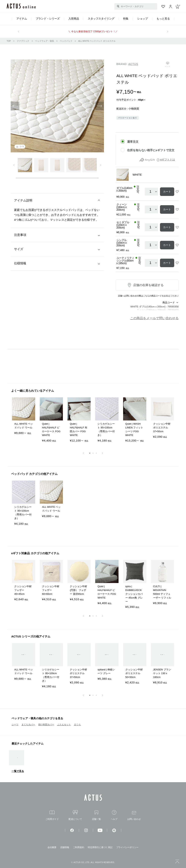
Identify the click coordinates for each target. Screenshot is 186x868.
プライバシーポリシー (127, 847)
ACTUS (133, 64)
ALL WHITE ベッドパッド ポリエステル (97, 41)
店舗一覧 (96, 815)
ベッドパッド (66, 41)
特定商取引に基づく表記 (100, 847)
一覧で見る (18, 771)
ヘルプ (114, 815)
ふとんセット (64, 725)
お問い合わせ (134, 816)
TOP (9, 41)
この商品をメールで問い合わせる (154, 318)
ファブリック (23, 41)
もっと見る (163, 19)
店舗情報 (65, 847)
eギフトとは (168, 160)
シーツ (15, 725)
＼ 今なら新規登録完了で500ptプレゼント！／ (93, 31)
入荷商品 (74, 19)
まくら (77, 725)
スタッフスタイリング (101, 19)
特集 (126, 19)
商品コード (169, 303)
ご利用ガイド (52, 815)
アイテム (22, 19)
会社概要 (52, 847)
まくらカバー (28, 725)
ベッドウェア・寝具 (45, 41)
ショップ (142, 19)
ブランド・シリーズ (48, 19)
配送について (75, 815)
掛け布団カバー (46, 725)
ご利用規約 (79, 847)
